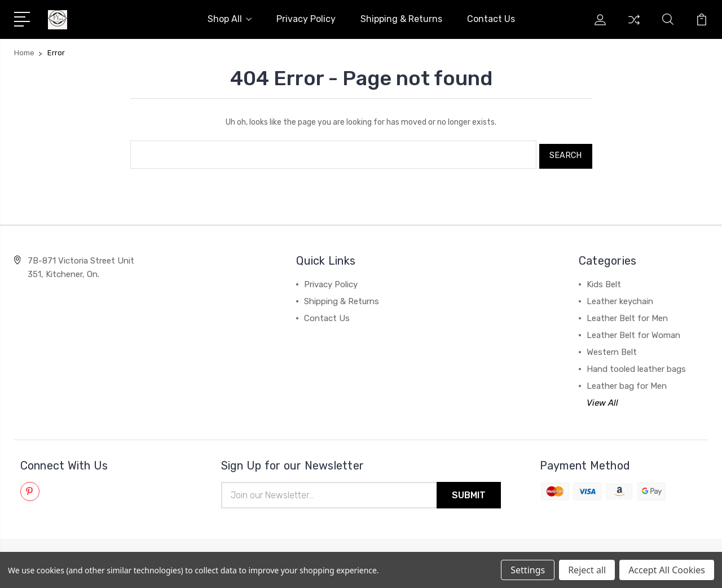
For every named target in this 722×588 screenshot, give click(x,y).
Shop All (230, 19)
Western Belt (612, 349)
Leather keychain (620, 298)
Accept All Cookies (667, 570)
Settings (528, 570)
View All (602, 400)
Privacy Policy (306, 19)
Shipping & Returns (401, 19)
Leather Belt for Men (627, 315)
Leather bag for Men (627, 383)
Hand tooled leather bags (636, 366)
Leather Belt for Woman (633, 332)
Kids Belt (604, 281)
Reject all (587, 570)
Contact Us (491, 19)
